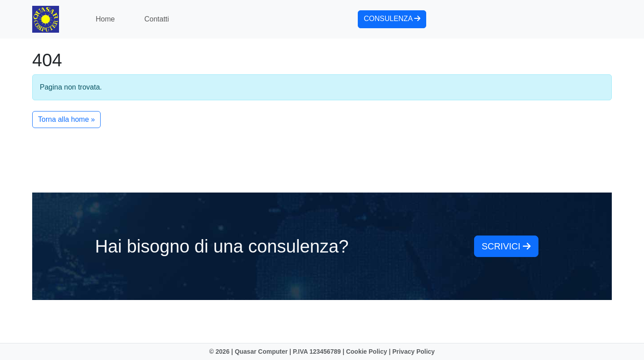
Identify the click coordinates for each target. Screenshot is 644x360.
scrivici (506, 246)
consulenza (392, 19)
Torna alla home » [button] (66, 119)
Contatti (157, 19)
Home (105, 19)
